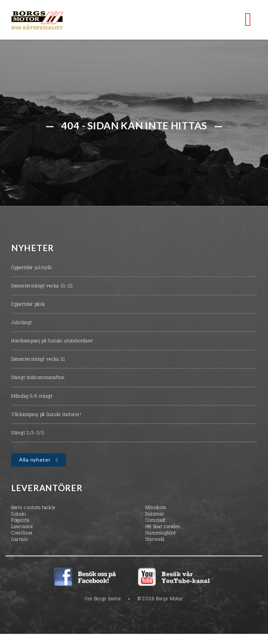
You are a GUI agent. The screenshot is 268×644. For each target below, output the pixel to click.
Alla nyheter (35, 460)
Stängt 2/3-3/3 (28, 433)
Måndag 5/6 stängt (32, 397)
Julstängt (21, 323)
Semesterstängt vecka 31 (38, 360)
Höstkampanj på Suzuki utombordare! (52, 342)
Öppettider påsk (28, 305)
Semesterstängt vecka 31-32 (42, 286)
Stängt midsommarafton (38, 378)
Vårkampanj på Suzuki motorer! (46, 415)
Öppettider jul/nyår (32, 268)
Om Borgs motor (103, 600)
